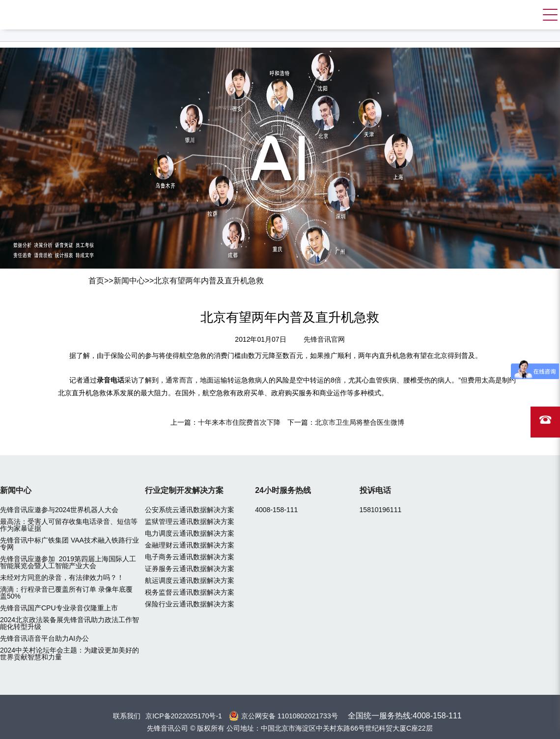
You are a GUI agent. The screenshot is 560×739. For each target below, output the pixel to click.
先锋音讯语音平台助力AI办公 (44, 638)
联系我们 (127, 716)
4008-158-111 (276, 510)
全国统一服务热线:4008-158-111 (405, 716)
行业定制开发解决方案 (184, 490)
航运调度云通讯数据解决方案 (190, 580)
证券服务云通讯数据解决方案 (190, 569)
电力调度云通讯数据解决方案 (190, 533)
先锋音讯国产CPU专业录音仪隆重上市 (59, 608)
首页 (96, 281)
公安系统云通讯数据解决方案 (190, 510)
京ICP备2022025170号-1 (184, 716)
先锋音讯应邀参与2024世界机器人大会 (59, 510)
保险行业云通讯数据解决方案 (190, 604)
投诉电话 (375, 490)
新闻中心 (129, 281)
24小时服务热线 (283, 490)
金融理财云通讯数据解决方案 (190, 545)
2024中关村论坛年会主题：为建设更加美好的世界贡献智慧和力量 (70, 654)
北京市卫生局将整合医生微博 (360, 422)
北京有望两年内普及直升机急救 (209, 281)
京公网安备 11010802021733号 (290, 716)
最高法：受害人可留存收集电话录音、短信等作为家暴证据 (69, 525)
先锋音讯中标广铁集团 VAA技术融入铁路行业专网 (70, 544)
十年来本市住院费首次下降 (239, 422)
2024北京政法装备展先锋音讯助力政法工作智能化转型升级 (70, 623)
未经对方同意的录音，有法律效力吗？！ (62, 577)
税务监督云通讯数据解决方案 (190, 592)
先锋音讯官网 (324, 339)
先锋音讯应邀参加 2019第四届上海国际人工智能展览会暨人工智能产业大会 (68, 562)
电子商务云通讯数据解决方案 (190, 557)
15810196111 (381, 510)
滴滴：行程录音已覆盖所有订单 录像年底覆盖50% (66, 593)
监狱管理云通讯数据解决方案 (190, 521)
